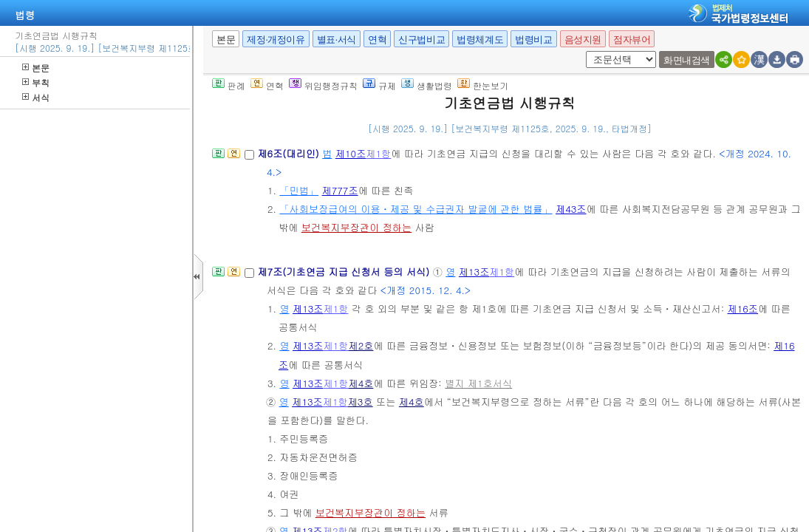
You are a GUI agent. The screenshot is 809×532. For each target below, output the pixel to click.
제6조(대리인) (290, 153)
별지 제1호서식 (478, 383)
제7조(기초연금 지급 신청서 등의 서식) (345, 272)
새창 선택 (591, 51)
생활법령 (427, 85)
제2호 (361, 345)
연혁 (377, 40)
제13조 (474, 272)
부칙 (36, 82)
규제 (379, 85)
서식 (36, 97)
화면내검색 (687, 60)
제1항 (378, 153)
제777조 (340, 190)
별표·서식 (337, 40)
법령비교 (533, 40)
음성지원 (583, 40)
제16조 (743, 308)
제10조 (351, 153)
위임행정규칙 (323, 85)
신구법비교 (421, 40)
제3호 (361, 402)
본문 (36, 68)
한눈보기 (483, 85)
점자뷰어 (632, 40)
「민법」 (299, 190)
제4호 (361, 383)
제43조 (571, 209)
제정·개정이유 (276, 40)
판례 (229, 85)
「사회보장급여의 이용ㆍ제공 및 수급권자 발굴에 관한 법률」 (416, 209)
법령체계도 (480, 40)
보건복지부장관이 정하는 (356, 227)
